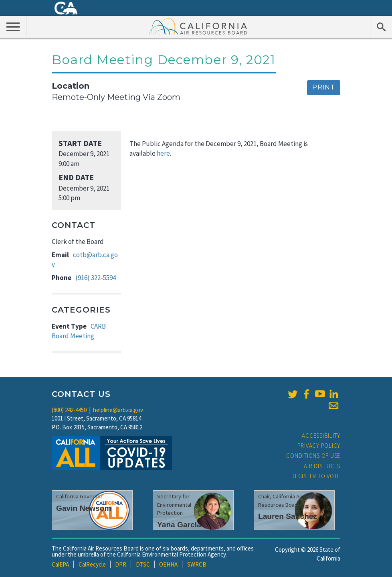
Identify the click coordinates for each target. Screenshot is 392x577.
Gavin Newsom (84, 508)
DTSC (143, 564)
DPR (121, 564)
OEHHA (168, 564)
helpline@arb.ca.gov (118, 410)
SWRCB (197, 564)
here (163, 153)
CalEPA (60, 564)
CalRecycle (92, 564)
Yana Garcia (179, 525)
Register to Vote (316, 476)
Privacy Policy (319, 446)
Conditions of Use (313, 456)
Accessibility (321, 436)
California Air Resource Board (198, 26)
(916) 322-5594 (96, 278)
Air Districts (322, 466)
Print (324, 87)
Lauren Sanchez (288, 516)
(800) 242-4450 (69, 410)
